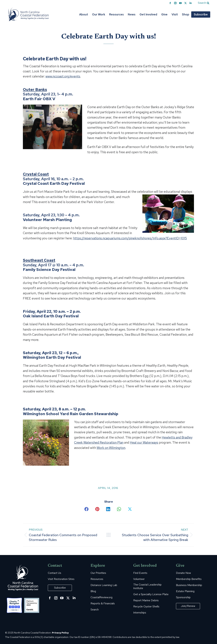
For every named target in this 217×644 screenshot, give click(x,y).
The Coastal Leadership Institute (147, 586)
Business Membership (189, 585)
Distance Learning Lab (104, 585)
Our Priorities (98, 573)
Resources (97, 579)
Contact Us (55, 573)
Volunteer (139, 579)
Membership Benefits (189, 579)
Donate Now (183, 573)
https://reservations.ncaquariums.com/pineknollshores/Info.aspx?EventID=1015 (130, 238)
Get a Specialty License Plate (151, 594)
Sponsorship (183, 597)
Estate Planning (185, 591)
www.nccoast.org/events (63, 76)
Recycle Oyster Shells (146, 607)
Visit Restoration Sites (61, 579)
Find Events (140, 573)
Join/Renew (188, 606)
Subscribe (60, 588)
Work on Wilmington (111, 448)
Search (95, 610)
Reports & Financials (103, 603)
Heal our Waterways (144, 443)
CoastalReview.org (101, 597)
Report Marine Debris (146, 600)
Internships (140, 613)
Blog (93, 591)
